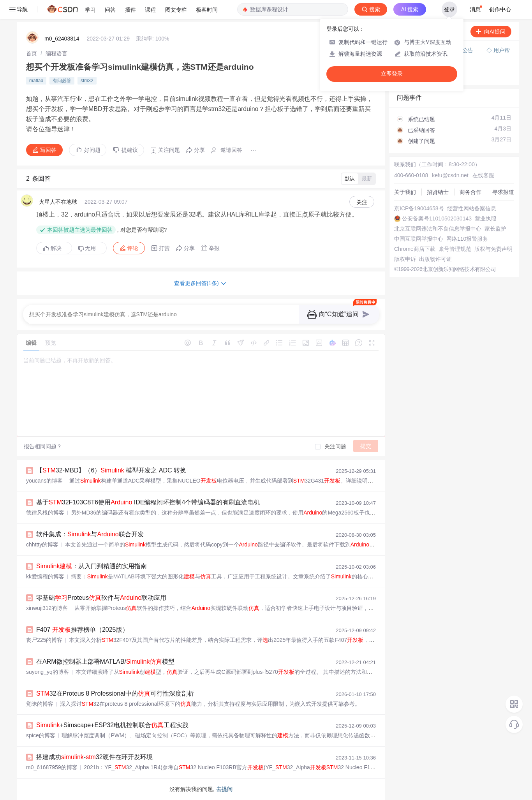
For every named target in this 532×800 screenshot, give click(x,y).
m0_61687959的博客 (52, 767)
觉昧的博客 (40, 704)
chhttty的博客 (42, 544)
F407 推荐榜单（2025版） (82, 630)
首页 (32, 53)
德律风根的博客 (45, 513)
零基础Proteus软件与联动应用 (101, 598)
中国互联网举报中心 (419, 239)
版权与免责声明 (493, 249)
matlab (36, 81)
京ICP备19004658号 (419, 208)
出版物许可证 (435, 259)
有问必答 (62, 81)
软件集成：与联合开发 (90, 534)
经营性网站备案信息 (472, 208)
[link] (32, 53)
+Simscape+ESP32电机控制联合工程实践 (112, 725)
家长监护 (495, 229)
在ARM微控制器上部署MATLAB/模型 (105, 662)
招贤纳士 (438, 192)
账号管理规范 (455, 249)
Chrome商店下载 (415, 249)
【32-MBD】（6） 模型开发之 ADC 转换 (111, 470)
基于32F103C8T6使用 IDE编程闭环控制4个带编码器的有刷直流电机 (148, 502)
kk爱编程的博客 (45, 576)
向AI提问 (491, 32)
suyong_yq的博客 (48, 672)
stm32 (87, 81)
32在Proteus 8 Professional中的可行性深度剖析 (115, 693)
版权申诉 (405, 259)
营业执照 (486, 219)
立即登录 (392, 74)
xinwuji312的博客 (47, 608)
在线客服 (483, 175)
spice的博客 (41, 735)
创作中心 (500, 9)
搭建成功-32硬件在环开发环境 (94, 757)
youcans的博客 (44, 481)
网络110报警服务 (467, 239)
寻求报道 (503, 192)
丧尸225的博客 (44, 640)
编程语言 (56, 53)
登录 (449, 9)
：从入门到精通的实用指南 (92, 566)
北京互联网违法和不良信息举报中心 (438, 229)
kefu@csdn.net (450, 175)
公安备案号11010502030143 (437, 219)
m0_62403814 (62, 39)
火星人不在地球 (58, 202)
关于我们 (405, 192)
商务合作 (470, 192)
